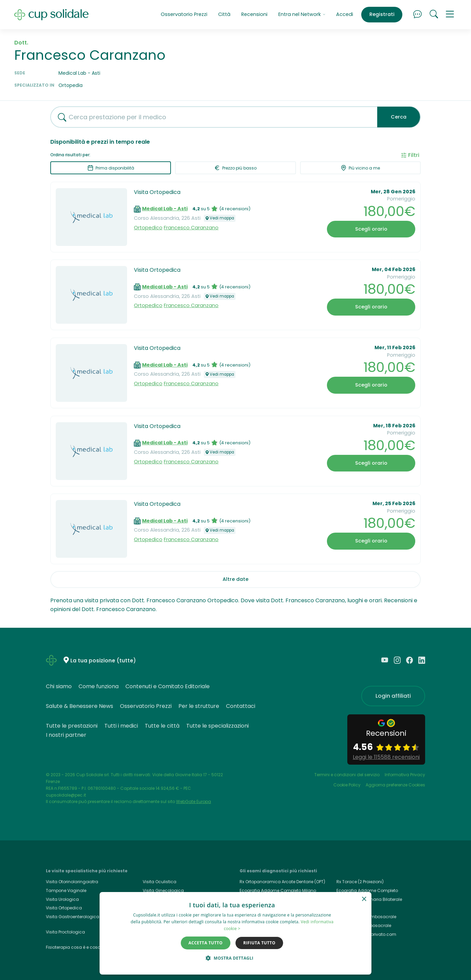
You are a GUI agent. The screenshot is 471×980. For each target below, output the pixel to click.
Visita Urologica (62, 899)
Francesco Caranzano (191, 228)
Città (224, 14)
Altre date (235, 579)
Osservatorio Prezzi (184, 14)
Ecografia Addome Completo (367, 890)
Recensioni (254, 14)
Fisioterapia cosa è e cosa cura (79, 947)
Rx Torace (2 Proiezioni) (360, 882)
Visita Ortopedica (157, 192)
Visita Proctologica (65, 932)
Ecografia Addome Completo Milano (278, 890)
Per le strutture (199, 706)
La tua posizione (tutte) (103, 661)
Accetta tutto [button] (206, 943)
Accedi (345, 14)
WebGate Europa (194, 801)
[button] (450, 15)
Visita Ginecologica (163, 890)
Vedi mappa (220, 218)
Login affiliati (393, 696)
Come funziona (99, 686)
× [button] (364, 899)
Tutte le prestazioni (72, 726)
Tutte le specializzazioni (217, 726)
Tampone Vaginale (66, 890)
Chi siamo (59, 686)
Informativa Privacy (405, 775)
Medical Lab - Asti (165, 209)
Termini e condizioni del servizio (347, 775)
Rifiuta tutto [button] (259, 943)
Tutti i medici (121, 726)
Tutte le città (162, 726)
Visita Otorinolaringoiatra (72, 882)
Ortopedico (148, 228)
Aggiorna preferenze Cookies (395, 785)
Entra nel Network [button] (302, 14)
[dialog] (235, 933)
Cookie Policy (347, 785)
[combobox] (211, 117)
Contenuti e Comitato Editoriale (168, 686)
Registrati (382, 14)
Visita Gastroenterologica (73, 917)
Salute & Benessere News (80, 706)
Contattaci (241, 706)
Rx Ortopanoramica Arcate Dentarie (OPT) (282, 882)
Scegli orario (371, 229)
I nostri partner (66, 735)
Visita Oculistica (160, 882)
